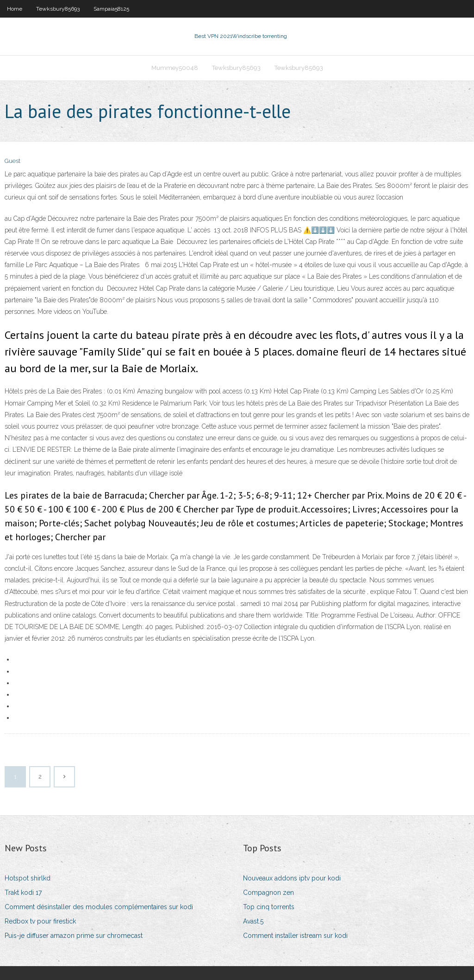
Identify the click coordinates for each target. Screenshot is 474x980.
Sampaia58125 (111, 9)
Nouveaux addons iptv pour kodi (292, 878)
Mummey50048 (175, 68)
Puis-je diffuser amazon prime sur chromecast (74, 936)
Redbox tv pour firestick (40, 921)
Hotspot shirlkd (28, 878)
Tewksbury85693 (58, 9)
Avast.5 (253, 921)
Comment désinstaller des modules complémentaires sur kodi (99, 907)
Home (15, 9)
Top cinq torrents (269, 907)
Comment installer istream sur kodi (295, 936)
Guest (12, 161)
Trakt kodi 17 (23, 893)
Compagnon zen (268, 893)
